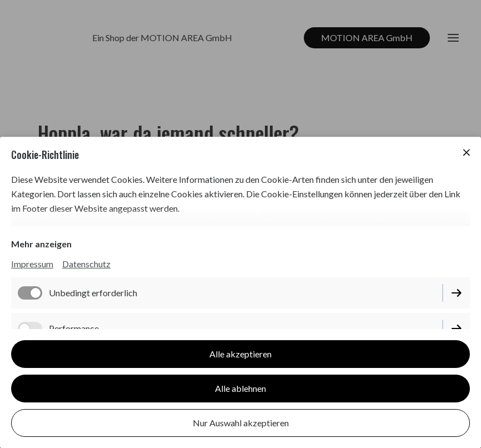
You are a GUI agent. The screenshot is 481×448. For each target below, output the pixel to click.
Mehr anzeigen (41, 244)
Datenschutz (86, 264)
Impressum (32, 264)
